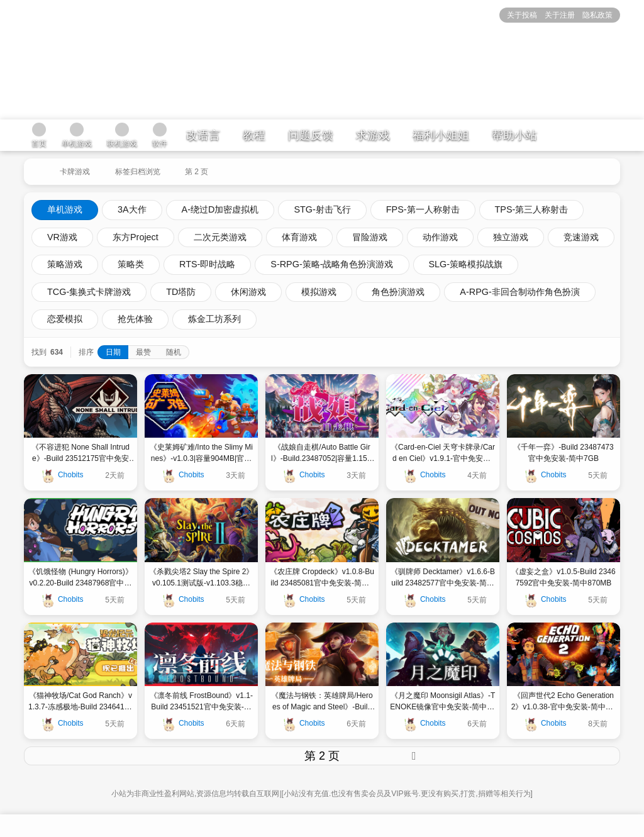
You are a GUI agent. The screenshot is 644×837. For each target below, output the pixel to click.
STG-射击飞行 (322, 209)
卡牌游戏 (75, 172)
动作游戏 (440, 237)
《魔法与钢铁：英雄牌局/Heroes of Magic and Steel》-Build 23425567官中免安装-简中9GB (322, 702)
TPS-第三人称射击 (532, 209)
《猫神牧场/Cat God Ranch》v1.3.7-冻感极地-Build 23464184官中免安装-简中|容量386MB (80, 702)
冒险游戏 (370, 237)
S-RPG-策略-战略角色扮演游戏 (332, 264)
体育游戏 (299, 237)
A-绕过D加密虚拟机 (220, 209)
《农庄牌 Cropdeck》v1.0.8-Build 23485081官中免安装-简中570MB (322, 578)
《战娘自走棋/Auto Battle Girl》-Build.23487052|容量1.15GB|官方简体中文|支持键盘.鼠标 (322, 453)
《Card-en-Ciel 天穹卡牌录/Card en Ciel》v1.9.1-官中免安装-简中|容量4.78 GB (443, 453)
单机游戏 (65, 209)
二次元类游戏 (220, 237)
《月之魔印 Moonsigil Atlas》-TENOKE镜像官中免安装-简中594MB (442, 702)
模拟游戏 (319, 292)
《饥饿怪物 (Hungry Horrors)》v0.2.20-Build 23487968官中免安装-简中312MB (80, 578)
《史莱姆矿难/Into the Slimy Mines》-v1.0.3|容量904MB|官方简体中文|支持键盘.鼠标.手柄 (201, 453)
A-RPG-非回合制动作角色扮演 (519, 292)
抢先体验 (135, 319)
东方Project (136, 237)
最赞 (143, 352)
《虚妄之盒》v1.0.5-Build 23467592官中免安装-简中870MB (563, 577)
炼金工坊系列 (214, 319)
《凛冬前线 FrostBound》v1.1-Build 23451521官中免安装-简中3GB (201, 702)
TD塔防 (181, 292)
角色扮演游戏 (398, 292)
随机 (174, 352)
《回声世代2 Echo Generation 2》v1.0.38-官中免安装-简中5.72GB (564, 702)
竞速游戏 (581, 237)
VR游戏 (62, 237)
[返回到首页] (35, 167)
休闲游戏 (248, 292)
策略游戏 (65, 264)
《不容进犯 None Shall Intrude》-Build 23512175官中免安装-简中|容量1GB (80, 453)
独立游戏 (511, 237)
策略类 (131, 264)
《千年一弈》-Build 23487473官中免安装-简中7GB (563, 453)
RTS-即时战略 (207, 264)
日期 (113, 352)
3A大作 (132, 209)
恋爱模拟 (65, 319)
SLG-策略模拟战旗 (466, 264)
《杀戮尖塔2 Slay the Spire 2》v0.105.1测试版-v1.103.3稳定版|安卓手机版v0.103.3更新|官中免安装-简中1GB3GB (202, 578)
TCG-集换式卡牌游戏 (89, 292)
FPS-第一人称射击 (423, 209)
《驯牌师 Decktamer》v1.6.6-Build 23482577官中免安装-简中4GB (443, 578)
